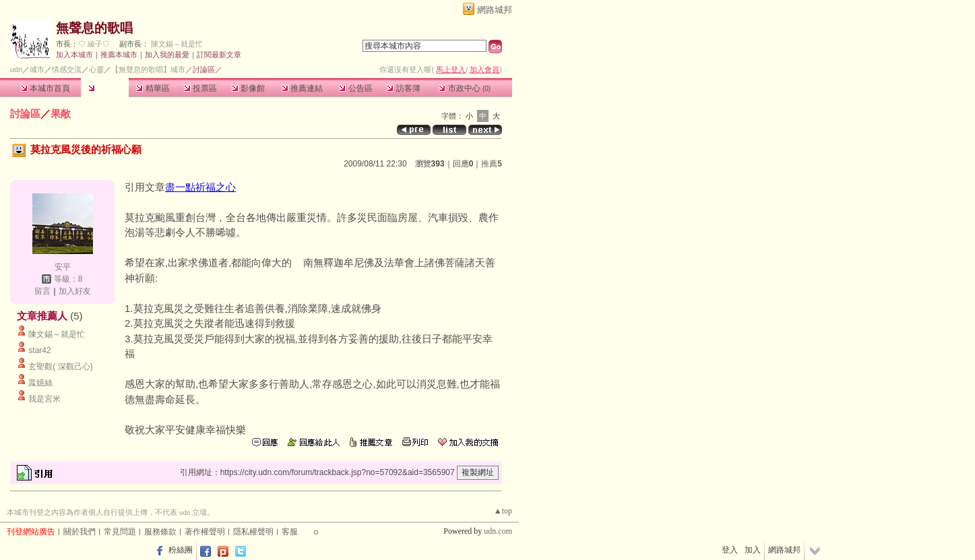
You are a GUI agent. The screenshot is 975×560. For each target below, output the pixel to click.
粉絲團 (181, 550)
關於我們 (80, 532)
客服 (290, 532)
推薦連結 (302, 88)
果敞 (61, 114)
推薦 (492, 164)
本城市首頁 (45, 88)
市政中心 (465, 88)
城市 (37, 69)
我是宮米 (44, 399)
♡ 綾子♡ (94, 44)
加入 (753, 550)
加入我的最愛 (167, 55)
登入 (730, 550)
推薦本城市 (119, 55)
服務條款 (160, 532)
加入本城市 (74, 55)
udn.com (498, 531)
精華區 (153, 88)
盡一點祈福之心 (200, 187)
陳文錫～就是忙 (177, 44)
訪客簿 (403, 88)
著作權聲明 (205, 532)
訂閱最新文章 (219, 55)
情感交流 (67, 69)
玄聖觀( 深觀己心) (60, 367)
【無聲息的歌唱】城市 (148, 69)
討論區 (105, 88)
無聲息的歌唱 (94, 28)
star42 (39, 350)
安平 (63, 267)
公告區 (355, 88)
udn (16, 69)
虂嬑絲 (40, 383)
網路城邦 (495, 10)
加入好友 (75, 291)
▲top (503, 511)
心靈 (96, 69)
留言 (42, 291)
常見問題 (120, 532)
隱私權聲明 (253, 532)
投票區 (200, 88)
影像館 (248, 88)
